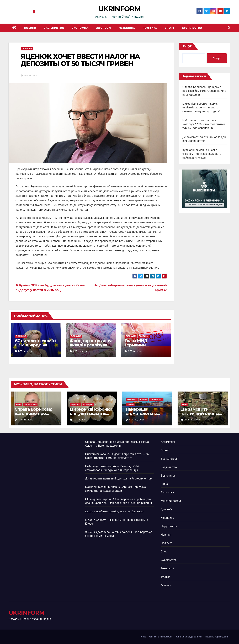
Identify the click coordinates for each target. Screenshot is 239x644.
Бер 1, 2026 (80, 420)
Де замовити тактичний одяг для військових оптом (203, 413)
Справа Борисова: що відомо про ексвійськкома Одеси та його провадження (204, 91)
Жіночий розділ (171, 501)
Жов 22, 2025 (193, 420)
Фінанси (166, 585)
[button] (229, 28)
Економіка (80, 28)
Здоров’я (104, 28)
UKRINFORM (119, 9)
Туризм (130, 405)
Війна (18, 405)
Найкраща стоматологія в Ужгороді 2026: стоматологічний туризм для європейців (204, 124)
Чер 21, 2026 (26, 420)
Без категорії (169, 459)
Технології (167, 568)
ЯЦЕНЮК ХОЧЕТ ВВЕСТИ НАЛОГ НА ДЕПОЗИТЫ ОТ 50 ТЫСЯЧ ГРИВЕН (80, 60)
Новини (30, 28)
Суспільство (192, 28)
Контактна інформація (160, 637)
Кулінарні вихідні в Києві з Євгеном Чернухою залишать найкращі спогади (202, 154)
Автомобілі (168, 442)
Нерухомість (169, 526)
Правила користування (217, 637)
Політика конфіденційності (188, 637)
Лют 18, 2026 (137, 420)
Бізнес (165, 450)
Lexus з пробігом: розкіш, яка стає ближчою (114, 511)
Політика (150, 28)
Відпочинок (168, 476)
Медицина (127, 28)
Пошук (187, 46)
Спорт (170, 28)
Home (143, 637)
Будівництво (54, 28)
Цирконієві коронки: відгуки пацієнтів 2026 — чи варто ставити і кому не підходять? (201, 107)
